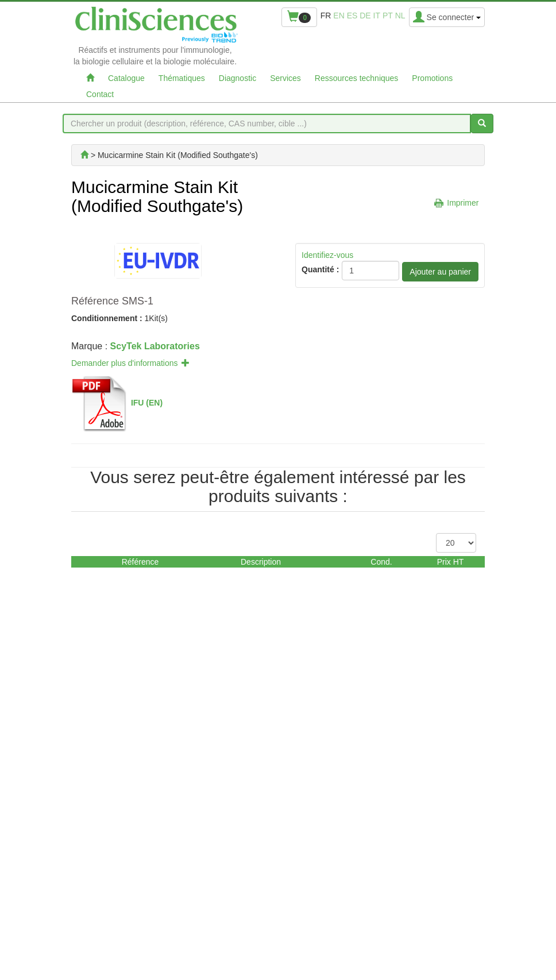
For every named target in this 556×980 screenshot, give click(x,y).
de (365, 16)
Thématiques (182, 78)
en (339, 16)
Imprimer (463, 203)
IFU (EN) (147, 403)
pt (388, 16)
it (377, 16)
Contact (100, 94)
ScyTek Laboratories (155, 346)
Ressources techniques (357, 78)
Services (285, 78)
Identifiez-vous (327, 255)
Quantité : (320, 269)
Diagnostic (238, 78)
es (352, 16)
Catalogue (126, 78)
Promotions (432, 78)
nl (400, 16)
